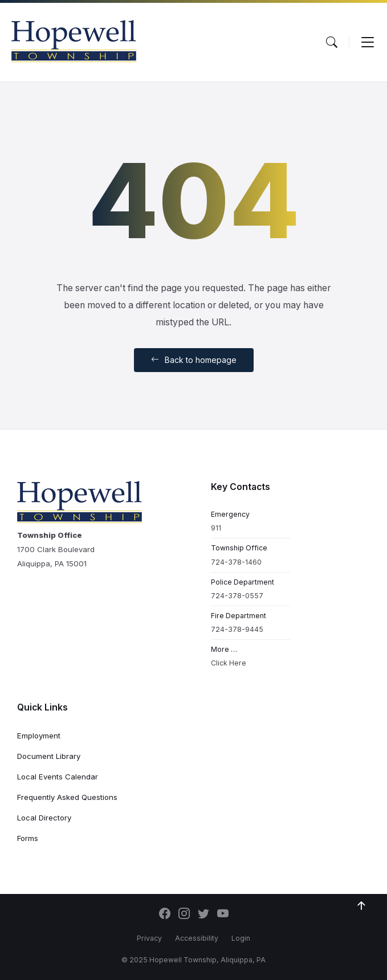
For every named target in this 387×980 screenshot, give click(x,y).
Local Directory (44, 818)
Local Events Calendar (58, 777)
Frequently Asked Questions (67, 797)
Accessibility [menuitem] (197, 938)
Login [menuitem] (241, 938)
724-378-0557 (237, 596)
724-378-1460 (236, 562)
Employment (39, 736)
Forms (28, 838)
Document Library (49, 756)
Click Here (229, 663)
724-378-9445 (237, 629)
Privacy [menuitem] (149, 938)
